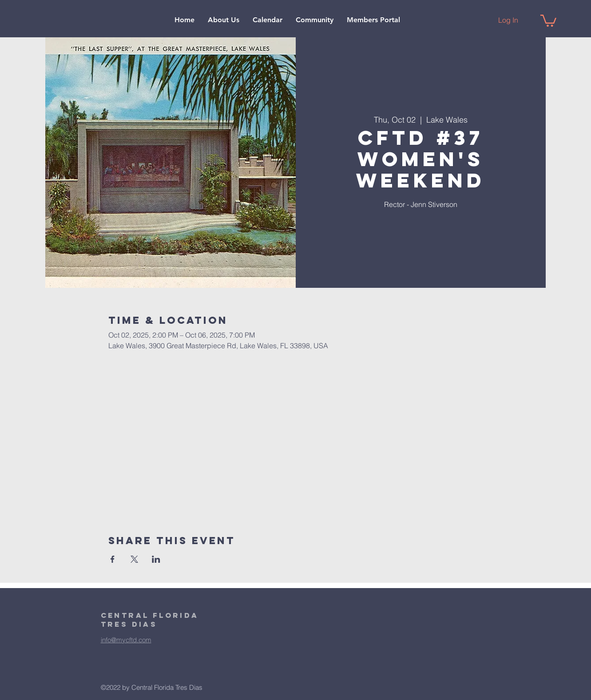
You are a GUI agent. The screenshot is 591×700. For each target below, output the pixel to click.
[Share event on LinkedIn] (156, 559)
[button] (224, 20)
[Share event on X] (134, 559)
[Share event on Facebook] (113, 559)
